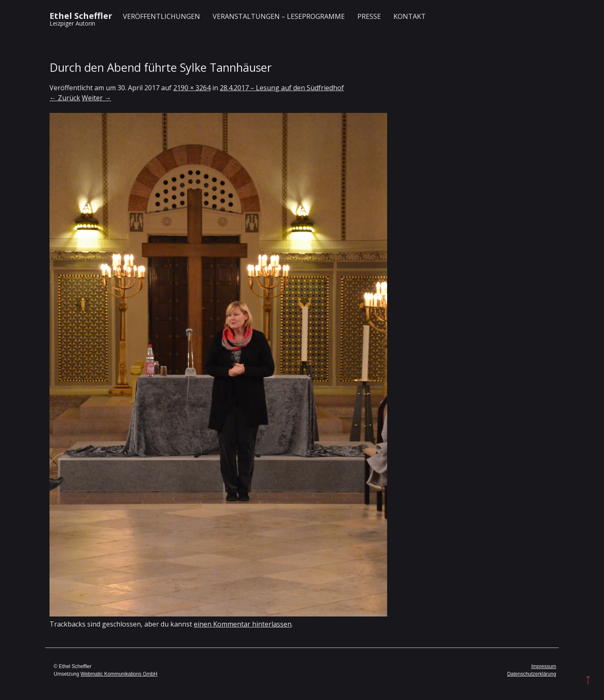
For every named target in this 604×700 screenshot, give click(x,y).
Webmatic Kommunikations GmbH (119, 674)
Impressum (544, 666)
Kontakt (410, 16)
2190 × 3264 (192, 88)
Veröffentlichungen (161, 16)
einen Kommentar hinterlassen (243, 624)
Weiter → (96, 98)
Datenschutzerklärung (532, 674)
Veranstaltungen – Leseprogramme (279, 16)
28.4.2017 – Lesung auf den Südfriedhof (282, 88)
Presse (369, 16)
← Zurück (65, 98)
